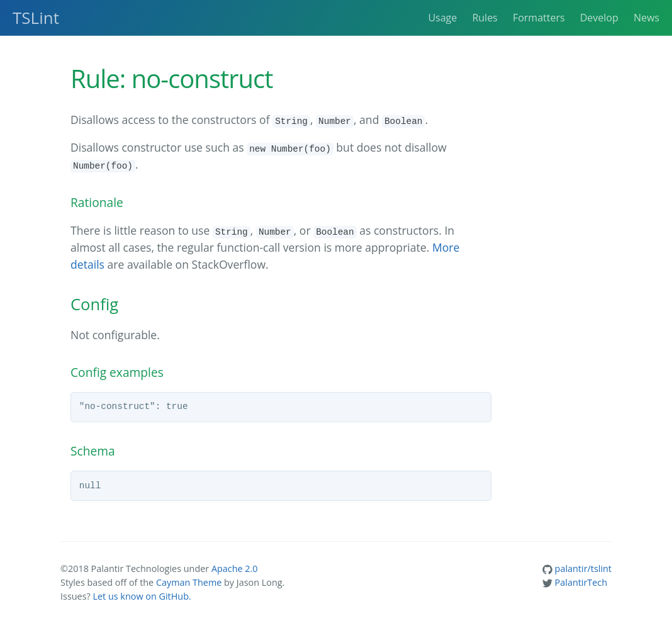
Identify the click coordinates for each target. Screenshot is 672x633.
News (647, 18)
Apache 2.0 (235, 569)
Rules (484, 18)
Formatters (539, 18)
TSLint (36, 18)
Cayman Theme (189, 582)
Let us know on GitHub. (142, 596)
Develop (599, 18)
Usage (442, 18)
